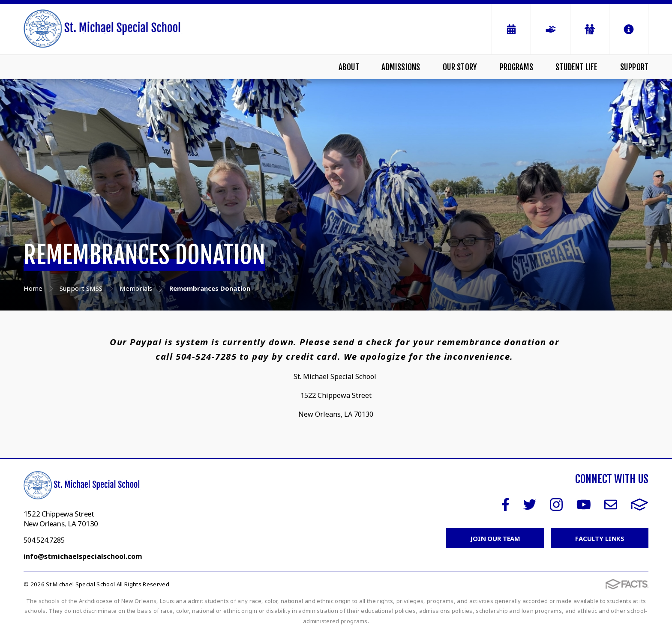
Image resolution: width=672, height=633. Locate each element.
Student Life (576, 67)
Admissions (401, 67)
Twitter (530, 505)
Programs (517, 67)
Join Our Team (495, 538)
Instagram (556, 505)
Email (611, 505)
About (349, 67)
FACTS (640, 505)
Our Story (460, 67)
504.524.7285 (44, 540)
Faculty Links (600, 538)
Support (634, 67)
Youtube (584, 505)
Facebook (505, 505)
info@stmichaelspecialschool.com (83, 556)
